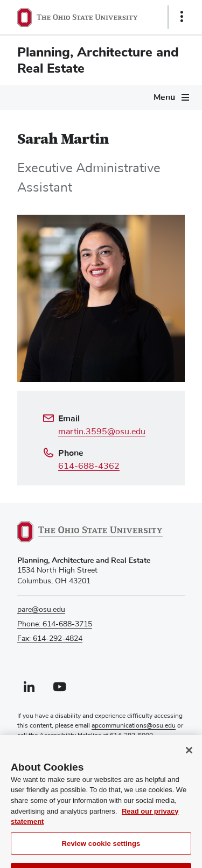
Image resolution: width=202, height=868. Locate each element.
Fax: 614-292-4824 (50, 639)
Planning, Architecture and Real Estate (98, 60)
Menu (164, 97)
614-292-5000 (131, 736)
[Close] (189, 762)
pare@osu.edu (41, 610)
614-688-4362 (89, 466)
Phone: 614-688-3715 (55, 624)
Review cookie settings (101, 855)
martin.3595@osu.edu (102, 432)
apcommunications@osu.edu (134, 726)
